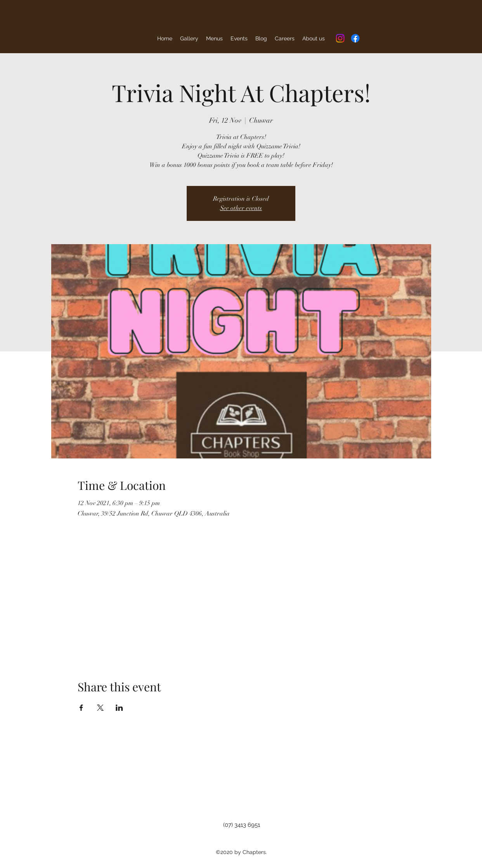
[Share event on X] (100, 708)
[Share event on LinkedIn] (119, 708)
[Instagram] (340, 38)
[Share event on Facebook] (81, 708)
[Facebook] (355, 38)
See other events (241, 208)
